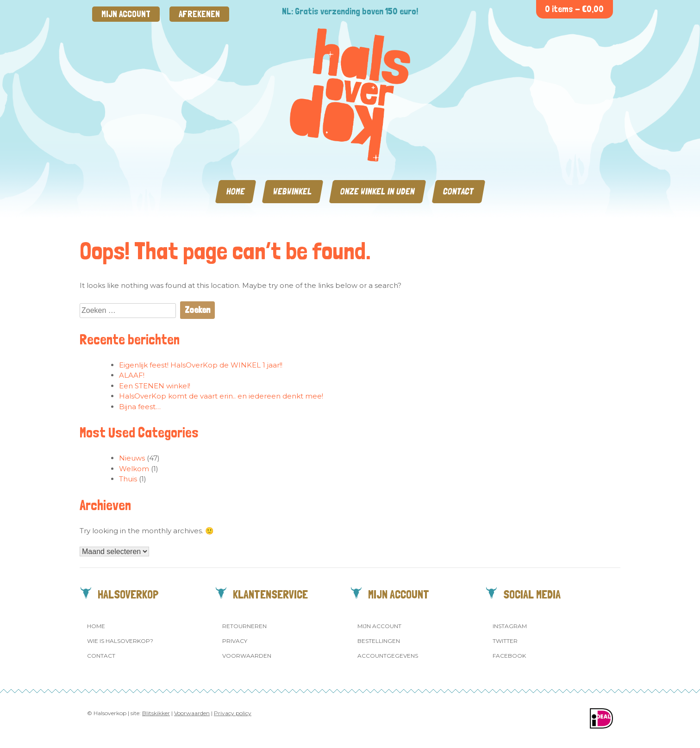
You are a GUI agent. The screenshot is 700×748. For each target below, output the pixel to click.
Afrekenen (199, 14)
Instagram (510, 626)
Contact (459, 191)
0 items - (574, 9)
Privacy (235, 641)
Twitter (505, 641)
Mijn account (126, 14)
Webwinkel (293, 191)
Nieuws (132, 458)
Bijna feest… (140, 407)
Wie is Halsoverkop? (120, 641)
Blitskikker (156, 713)
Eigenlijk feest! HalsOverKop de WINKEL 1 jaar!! (201, 365)
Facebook (509, 656)
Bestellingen (379, 641)
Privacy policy (233, 713)
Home (236, 191)
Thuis (128, 479)
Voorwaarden (247, 656)
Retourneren (244, 626)
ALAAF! (132, 375)
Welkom (134, 469)
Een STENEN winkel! (155, 386)
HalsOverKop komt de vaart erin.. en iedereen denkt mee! (221, 396)
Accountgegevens (388, 656)
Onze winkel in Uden (378, 191)
